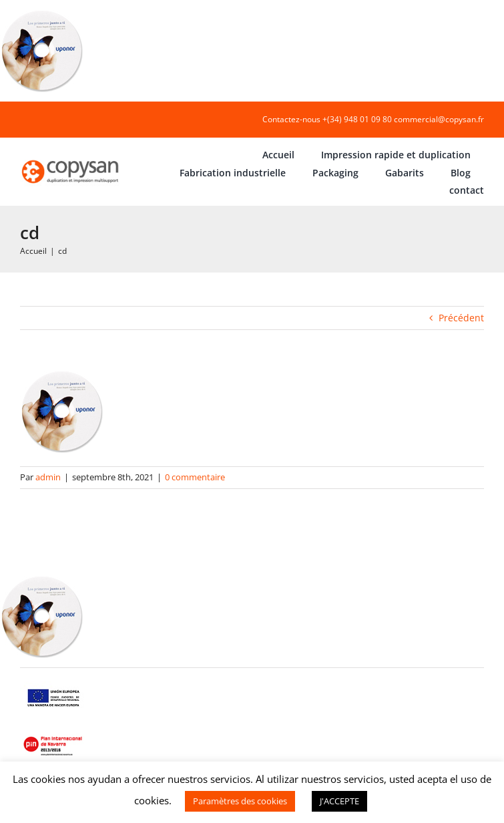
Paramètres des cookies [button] (240, 801)
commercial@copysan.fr (439, 119)
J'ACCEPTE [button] (339, 801)
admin (48, 477)
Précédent (461, 318)
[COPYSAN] (71, 160)
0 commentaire (195, 477)
